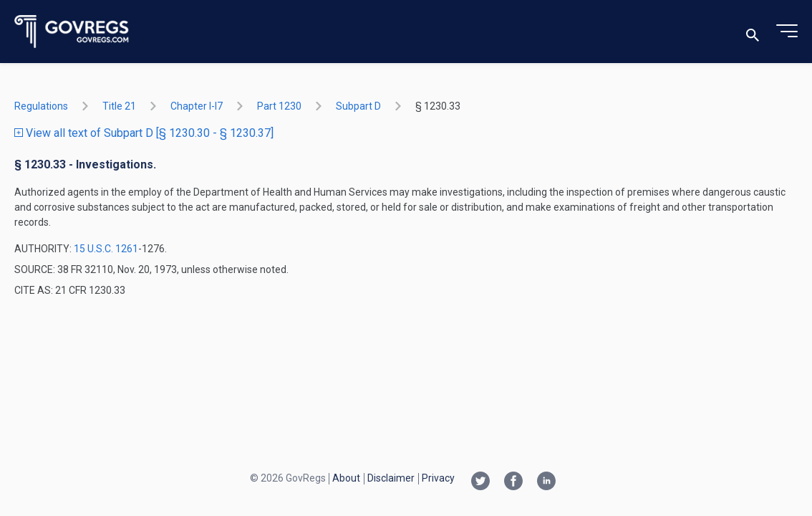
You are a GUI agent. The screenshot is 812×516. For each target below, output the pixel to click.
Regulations (41, 106)
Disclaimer (391, 478)
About (346, 478)
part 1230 (279, 106)
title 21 (119, 106)
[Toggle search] (753, 32)
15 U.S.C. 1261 (106, 249)
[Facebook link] (513, 482)
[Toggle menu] (787, 32)
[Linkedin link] (546, 482)
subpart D (358, 106)
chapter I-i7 (197, 106)
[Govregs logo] (72, 32)
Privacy (438, 478)
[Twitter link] (480, 482)
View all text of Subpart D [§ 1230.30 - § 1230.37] (144, 133)
